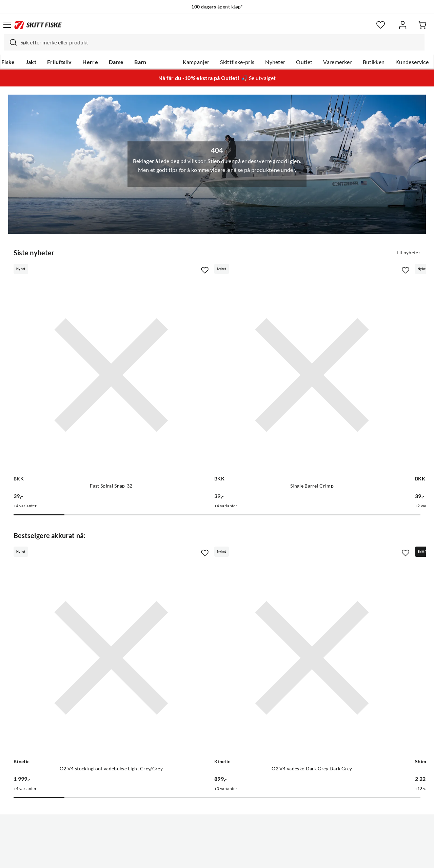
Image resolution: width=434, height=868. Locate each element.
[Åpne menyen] (7, 25)
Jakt (31, 62)
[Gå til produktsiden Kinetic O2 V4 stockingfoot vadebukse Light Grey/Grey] (77, 555)
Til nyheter (408, 252)
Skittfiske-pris (237, 62)
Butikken (374, 62)
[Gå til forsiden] (38, 25)
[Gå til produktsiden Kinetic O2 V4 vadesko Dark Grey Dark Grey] (210, 555)
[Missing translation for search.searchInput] (11, 42)
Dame (116, 62)
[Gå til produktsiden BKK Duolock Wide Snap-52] (343, 340)
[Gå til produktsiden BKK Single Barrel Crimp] (210, 340)
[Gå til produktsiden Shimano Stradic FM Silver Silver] (343, 555)
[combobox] (214, 42)
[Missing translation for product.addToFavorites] (137, 270)
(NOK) (217, 837)
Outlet (304, 62)
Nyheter (275, 62)
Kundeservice (412, 62)
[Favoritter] (381, 25)
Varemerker (337, 62)
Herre (90, 62)
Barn (140, 62)
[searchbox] (221, 42)
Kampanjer (196, 62)
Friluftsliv (60, 62)
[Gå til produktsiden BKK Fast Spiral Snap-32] (77, 340)
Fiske (8, 62)
